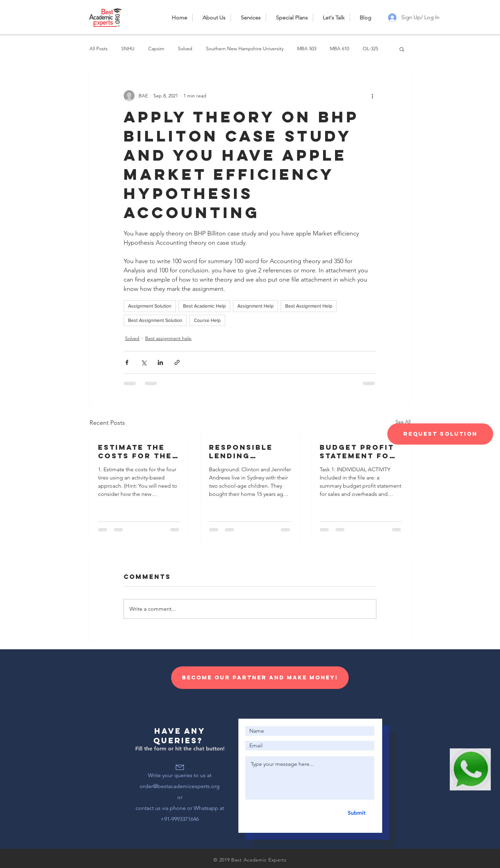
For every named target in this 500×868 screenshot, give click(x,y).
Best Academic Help (204, 306)
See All (403, 422)
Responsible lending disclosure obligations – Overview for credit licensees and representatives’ (249, 451)
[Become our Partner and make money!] (260, 678)
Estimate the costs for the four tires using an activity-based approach (137, 451)
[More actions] (372, 96)
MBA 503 (307, 49)
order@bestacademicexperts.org (180, 786)
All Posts (99, 49)
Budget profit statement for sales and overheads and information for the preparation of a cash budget (360, 451)
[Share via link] (177, 362)
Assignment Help (255, 306)
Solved (185, 49)
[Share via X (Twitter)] (144, 362)
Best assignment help (168, 338)
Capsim (156, 49)
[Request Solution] (440, 434)
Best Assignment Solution (155, 320)
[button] (402, 49)
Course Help (207, 320)
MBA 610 (339, 49)
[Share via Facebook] (127, 362)
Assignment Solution (150, 306)
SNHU (128, 49)
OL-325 (370, 49)
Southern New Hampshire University (245, 49)
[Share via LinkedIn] (160, 362)
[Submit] (356, 813)
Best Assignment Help (309, 306)
